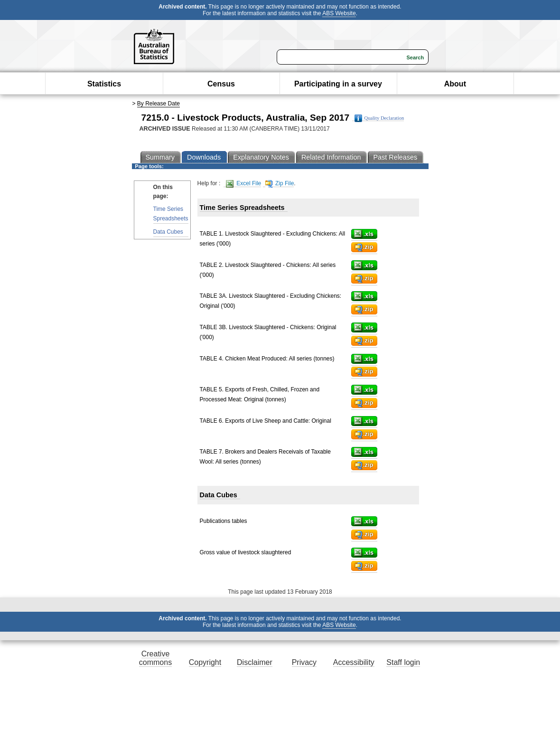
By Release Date (159, 104)
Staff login (403, 662)
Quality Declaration (379, 118)
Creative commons (155, 658)
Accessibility (354, 662)
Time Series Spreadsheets (171, 213)
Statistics (104, 84)
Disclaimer (255, 662)
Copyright (205, 662)
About (455, 84)
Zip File (280, 184)
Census (221, 84)
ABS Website (339, 13)
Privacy (304, 662)
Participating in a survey (338, 84)
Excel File (243, 184)
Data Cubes (168, 232)
